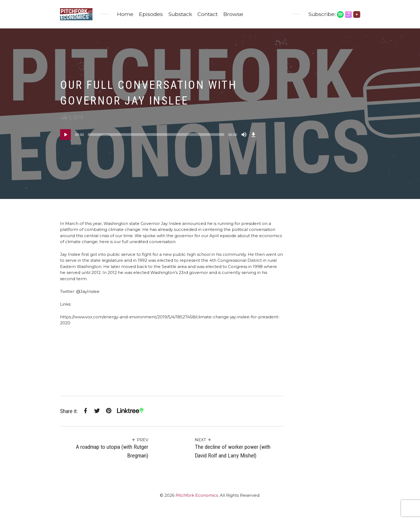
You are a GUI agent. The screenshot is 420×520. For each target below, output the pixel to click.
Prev (140, 440)
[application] (159, 135)
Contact (208, 14)
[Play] (65, 135)
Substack (180, 14)
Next (203, 440)
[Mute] (244, 135)
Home (125, 14)
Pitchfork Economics (197, 495)
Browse (233, 14)
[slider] (156, 135)
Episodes (151, 14)
